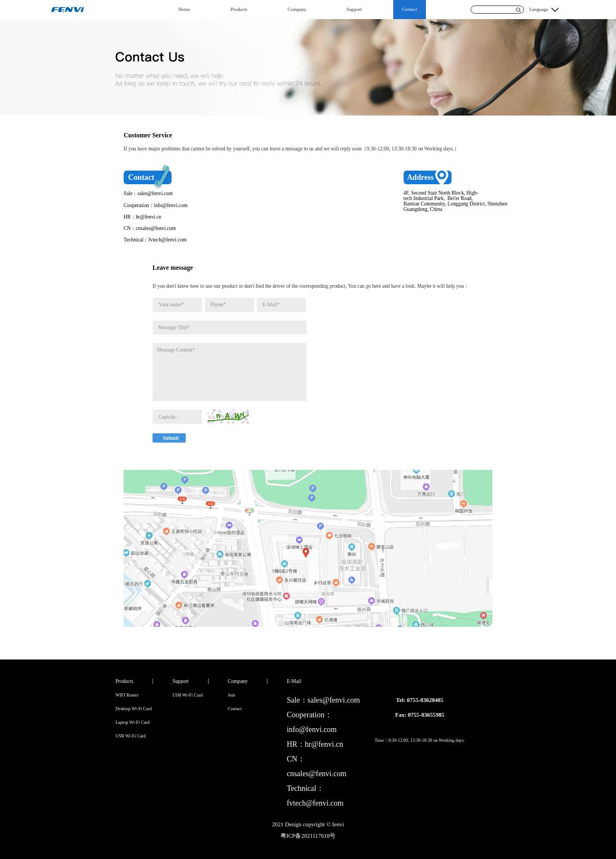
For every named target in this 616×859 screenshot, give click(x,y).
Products (239, 9)
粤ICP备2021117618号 (308, 836)
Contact (409, 9)
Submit (171, 438)
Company (297, 9)
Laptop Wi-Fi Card (133, 722)
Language (539, 9)
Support (354, 9)
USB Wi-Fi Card (130, 736)
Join (231, 695)
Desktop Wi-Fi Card (134, 709)
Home (185, 9)
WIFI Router (127, 695)
